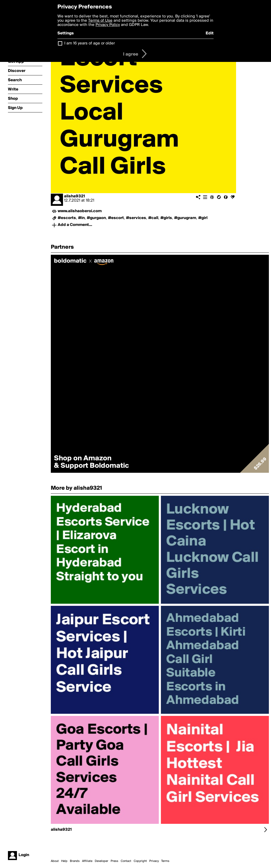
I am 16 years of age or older (90, 43)
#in (81, 218)
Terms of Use (100, 21)
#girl (203, 218)
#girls (166, 218)
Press (114, 861)
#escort (116, 218)
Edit (210, 33)
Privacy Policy (108, 25)
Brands (75, 861)
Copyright (140, 861)
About (55, 861)
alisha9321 (74, 196)
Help (64, 861)
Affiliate (87, 861)
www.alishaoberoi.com (80, 211)
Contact (126, 861)
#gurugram (185, 218)
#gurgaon (96, 218)
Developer (101, 861)
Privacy (154, 861)
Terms (165, 861)
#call (153, 218)
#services (136, 218)
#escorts (67, 218)
